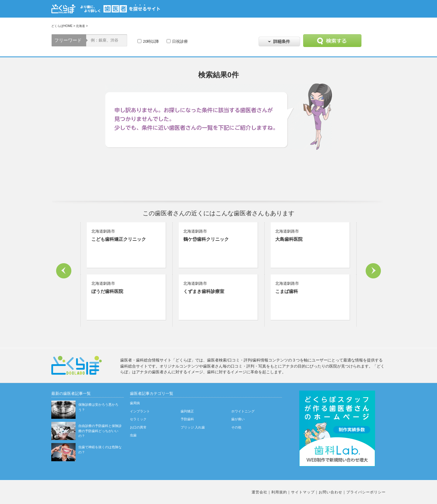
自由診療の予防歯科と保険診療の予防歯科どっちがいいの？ (100, 431)
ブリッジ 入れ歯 (193, 427)
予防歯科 (187, 419)
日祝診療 (180, 41)
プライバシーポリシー (366, 492)
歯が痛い (238, 419)
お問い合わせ (330, 492)
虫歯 (133, 435)
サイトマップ (303, 492)
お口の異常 (138, 427)
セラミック (138, 419)
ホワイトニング (243, 411)
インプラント (140, 411)
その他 (236, 427)
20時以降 (151, 41)
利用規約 (279, 492)
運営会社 (259, 492)
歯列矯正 (187, 411)
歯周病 (135, 403)
